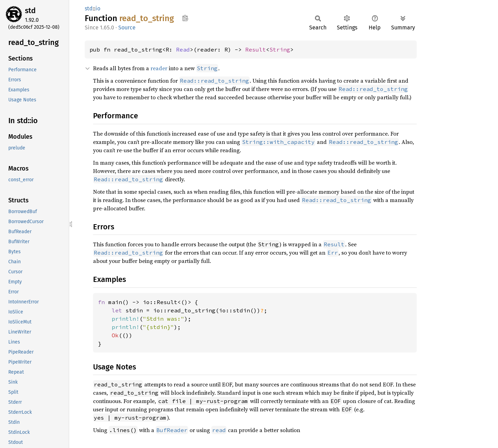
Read (183, 49)
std (30, 11)
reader (159, 68)
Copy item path (185, 18)
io (98, 8)
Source (127, 28)
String (280, 49)
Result (256, 49)
